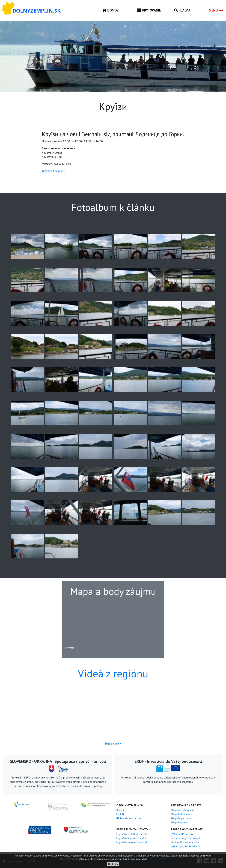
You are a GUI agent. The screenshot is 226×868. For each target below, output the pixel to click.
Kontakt (120, 814)
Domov (111, 10)
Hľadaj (182, 10)
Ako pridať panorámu (181, 818)
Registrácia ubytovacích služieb (132, 838)
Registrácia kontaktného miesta (132, 834)
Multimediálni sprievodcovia (185, 842)
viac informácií (139, 859)
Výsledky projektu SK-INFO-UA (186, 847)
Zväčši (70, 648)
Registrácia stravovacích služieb (132, 842)
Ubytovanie (149, 10)
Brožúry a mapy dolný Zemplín (186, 838)
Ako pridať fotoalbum (181, 814)
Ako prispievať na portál (183, 810)
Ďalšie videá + (113, 744)
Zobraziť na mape (55, 171)
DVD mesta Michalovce (182, 834)
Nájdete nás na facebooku (129, 818)
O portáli (121, 810)
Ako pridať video (179, 822)
